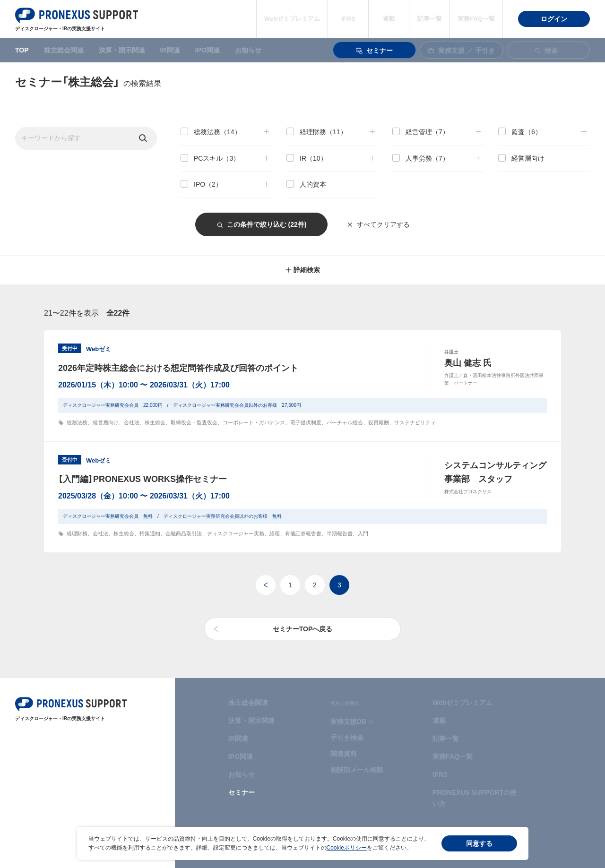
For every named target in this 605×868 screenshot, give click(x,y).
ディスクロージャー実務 (236, 533)
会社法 (132, 422)
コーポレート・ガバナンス (254, 422)
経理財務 (77, 533)
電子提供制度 (306, 422)
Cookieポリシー (347, 848)
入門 (363, 533)
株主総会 (155, 422)
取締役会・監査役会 (194, 422)
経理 (275, 533)
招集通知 (150, 533)
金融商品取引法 (184, 533)
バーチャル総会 (345, 422)
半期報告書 (340, 533)
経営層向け (106, 422)
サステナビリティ (415, 422)
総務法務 (77, 422)
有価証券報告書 (303, 533)
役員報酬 (379, 422)
